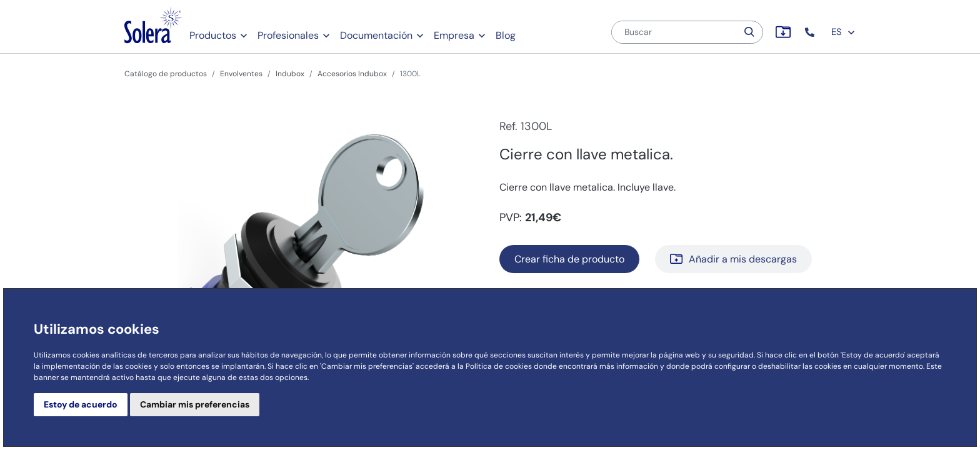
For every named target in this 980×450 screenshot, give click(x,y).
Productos (213, 35)
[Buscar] (674, 32)
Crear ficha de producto (569, 259)
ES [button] (843, 32)
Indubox (290, 74)
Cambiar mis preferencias (195, 404)
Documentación (376, 35)
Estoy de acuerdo (81, 404)
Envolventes (241, 74)
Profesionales (288, 35)
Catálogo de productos (166, 74)
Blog (506, 35)
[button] (811, 32)
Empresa (454, 35)
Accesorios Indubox (352, 74)
